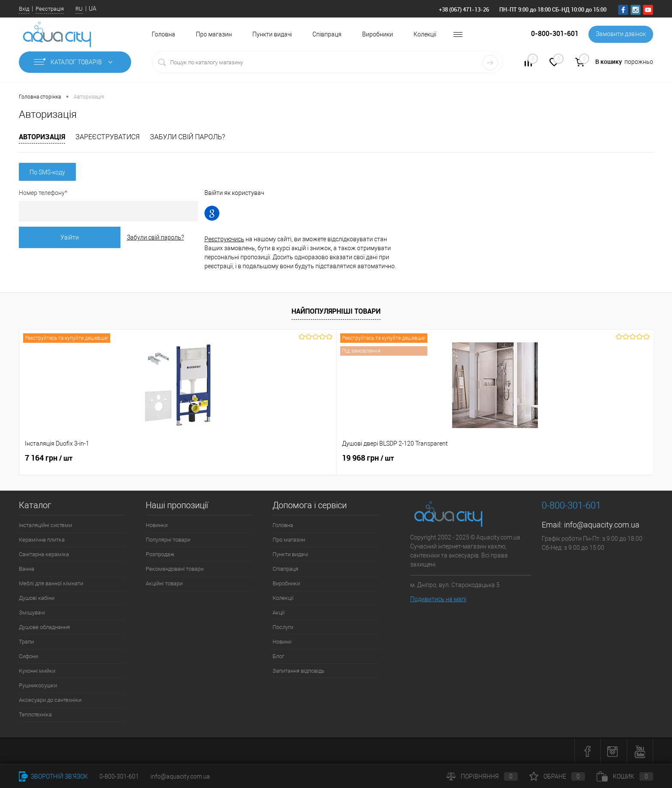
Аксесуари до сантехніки (50, 700)
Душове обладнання (44, 627)
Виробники (378, 34)
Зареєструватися (108, 137)
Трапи (26, 642)
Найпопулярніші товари (336, 311)
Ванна (27, 569)
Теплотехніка (35, 715)
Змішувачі (32, 613)
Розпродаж (160, 554)
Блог (278, 656)
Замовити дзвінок (620, 34)
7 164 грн (49, 458)
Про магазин (214, 34)
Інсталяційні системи (45, 525)
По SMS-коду (47, 172)
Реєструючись (239, 239)
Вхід (24, 9)
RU (79, 9)
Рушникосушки (38, 685)
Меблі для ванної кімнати (51, 583)
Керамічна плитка (42, 540)
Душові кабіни (37, 598)
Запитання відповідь (298, 671)
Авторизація (42, 137)
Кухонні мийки (37, 671)
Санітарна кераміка (44, 554)
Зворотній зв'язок (53, 776)
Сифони (28, 656)
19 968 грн (178, 458)
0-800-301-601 (119, 776)
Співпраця (327, 34)
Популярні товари (168, 540)
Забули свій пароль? (187, 137)
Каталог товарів (75, 62)
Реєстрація (50, 9)
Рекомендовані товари (175, 569)
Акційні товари (164, 583)
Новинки (157, 525)
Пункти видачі (272, 34)
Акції (279, 613)
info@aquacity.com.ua (602, 525)
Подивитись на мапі (438, 599)
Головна (163, 34)
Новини (282, 642)
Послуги (283, 627)
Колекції (425, 34)
